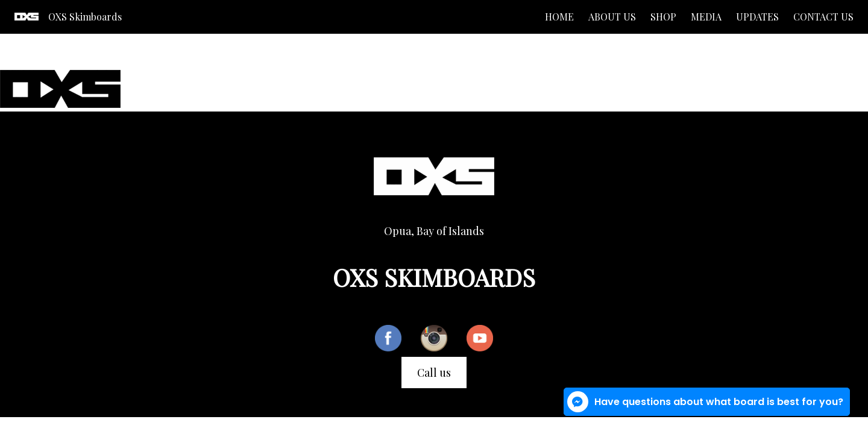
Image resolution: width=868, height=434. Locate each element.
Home (559, 17)
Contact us (823, 17)
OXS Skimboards (85, 17)
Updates (757, 17)
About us (612, 17)
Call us (434, 373)
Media (706, 17)
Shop (663, 17)
